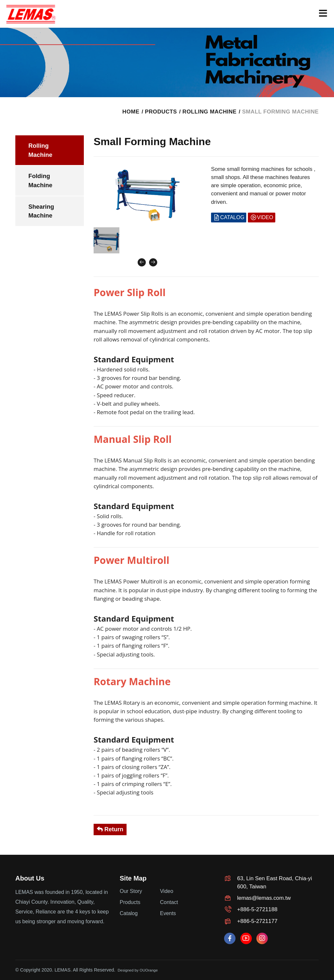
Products (130, 902)
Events (168, 913)
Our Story (131, 891)
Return (110, 829)
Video (167, 891)
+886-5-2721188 (257, 909)
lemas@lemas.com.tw (264, 898)
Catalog (129, 913)
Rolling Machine (209, 112)
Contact (169, 902)
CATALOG (229, 218)
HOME (131, 112)
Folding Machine (40, 181)
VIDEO (262, 218)
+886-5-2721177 (257, 921)
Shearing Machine (41, 211)
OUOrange (149, 970)
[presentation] (142, 262)
